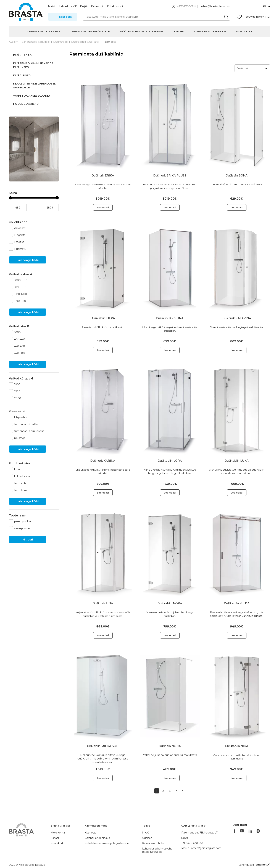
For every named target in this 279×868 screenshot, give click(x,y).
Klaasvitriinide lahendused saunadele (35, 85)
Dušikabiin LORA (170, 461)
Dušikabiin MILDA (237, 603)
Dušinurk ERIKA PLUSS (170, 176)
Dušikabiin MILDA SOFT (103, 746)
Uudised (63, 6)
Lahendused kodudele (44, 31)
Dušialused (22, 75)
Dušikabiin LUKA (237, 461)
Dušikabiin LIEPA (103, 318)
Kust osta (65, 17)
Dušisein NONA (170, 746)
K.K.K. (74, 6)
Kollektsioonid (116, 6)
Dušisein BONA (237, 176)
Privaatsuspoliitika (153, 843)
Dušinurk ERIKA (103, 176)
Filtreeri (28, 539)
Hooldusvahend (26, 104)
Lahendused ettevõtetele (90, 31)
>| (183, 791)
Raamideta (109, 42)
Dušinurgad (60, 42)
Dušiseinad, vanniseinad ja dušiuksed (33, 65)
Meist (52, 6)
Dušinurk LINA (103, 603)
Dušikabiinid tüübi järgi (85, 42)
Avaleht (14, 42)
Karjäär (84, 6)
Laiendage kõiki (28, 260)
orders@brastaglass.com (215, 6)
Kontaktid (244, 31)
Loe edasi (103, 207)
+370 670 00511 (196, 843)
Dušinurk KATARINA (237, 318)
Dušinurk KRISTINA (170, 318)
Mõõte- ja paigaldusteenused (142, 31)
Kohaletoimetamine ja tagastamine (107, 843)
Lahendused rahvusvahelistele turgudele (157, 850)
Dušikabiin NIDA (237, 746)
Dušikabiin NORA (170, 603)
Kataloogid (98, 6)
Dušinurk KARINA (103, 461)
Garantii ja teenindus (210, 31)
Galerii (179, 31)
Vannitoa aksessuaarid (32, 96)
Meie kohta (58, 833)
